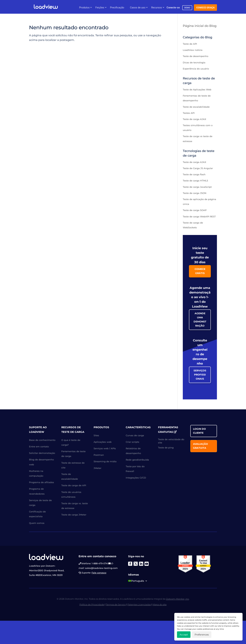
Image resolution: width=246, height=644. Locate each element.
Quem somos (37, 523)
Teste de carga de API (74, 485)
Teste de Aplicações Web (197, 90)
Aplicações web (103, 442)
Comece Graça (205, 8)
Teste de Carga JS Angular (198, 168)
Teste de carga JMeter (74, 515)
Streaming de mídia (105, 461)
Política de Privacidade (92, 604)
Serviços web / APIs (105, 448)
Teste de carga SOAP (195, 210)
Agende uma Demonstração (200, 319)
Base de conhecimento (42, 440)
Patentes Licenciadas (139, 604)
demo (187, 8)
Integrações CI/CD (136, 478)
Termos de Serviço (116, 604)
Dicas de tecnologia (194, 62)
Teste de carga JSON (195, 193)
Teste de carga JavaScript (197, 187)
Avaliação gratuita (200, 446)
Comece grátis (200, 271)
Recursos (156, 8)
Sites (96, 435)
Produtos (84, 8)
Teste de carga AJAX (194, 119)
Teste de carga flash (194, 174)
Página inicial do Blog (200, 26)
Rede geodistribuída (137, 460)
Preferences (202, 635)
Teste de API (190, 44)
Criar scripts (132, 442)
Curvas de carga (135, 435)
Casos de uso (138, 8)
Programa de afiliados (42, 482)
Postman (99, 455)
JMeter (97, 468)
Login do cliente (199, 431)
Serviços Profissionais (200, 375)
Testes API (189, 113)
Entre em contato (39, 447)
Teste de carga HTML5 (195, 181)
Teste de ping (166, 448)
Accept (184, 635)
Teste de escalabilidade (196, 107)
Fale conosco (99, 573)
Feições (100, 8)
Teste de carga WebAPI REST (199, 216)
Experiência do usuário (196, 69)
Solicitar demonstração (42, 453)
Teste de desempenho (196, 56)
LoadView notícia (193, 50)
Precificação (117, 8)
